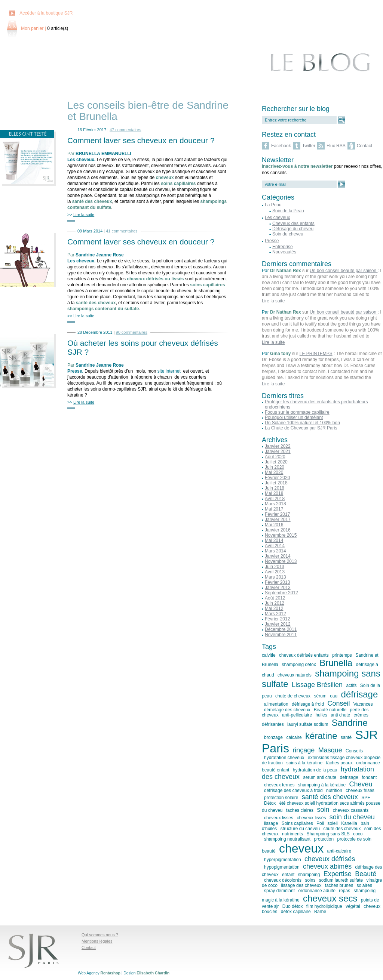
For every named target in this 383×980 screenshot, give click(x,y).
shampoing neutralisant (287, 839)
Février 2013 (277, 582)
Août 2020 (275, 457)
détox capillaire (296, 912)
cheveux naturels (295, 675)
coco (358, 834)
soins (310, 880)
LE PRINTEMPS (316, 354)
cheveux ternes (279, 785)
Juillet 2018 (276, 483)
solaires (364, 885)
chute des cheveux (342, 829)
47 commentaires (125, 130)
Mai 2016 (274, 525)
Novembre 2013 (281, 561)
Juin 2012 (275, 603)
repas (344, 891)
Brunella (336, 663)
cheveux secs (330, 898)
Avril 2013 (275, 572)
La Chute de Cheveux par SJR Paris (301, 428)
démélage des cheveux (287, 710)
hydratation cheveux (284, 758)
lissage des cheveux (301, 885)
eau (334, 696)
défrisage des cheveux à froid (293, 791)
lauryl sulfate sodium (308, 724)
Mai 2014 (274, 540)
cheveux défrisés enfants (304, 655)
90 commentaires (132, 332)
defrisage (349, 777)
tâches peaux (339, 763)
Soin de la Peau (288, 211)
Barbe (320, 912)
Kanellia (349, 823)
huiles (321, 715)
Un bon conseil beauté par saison (344, 271)
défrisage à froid (308, 704)
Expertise (338, 874)
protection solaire (281, 798)
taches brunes (339, 885)
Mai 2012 (274, 608)
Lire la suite (273, 301)
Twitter (309, 146)
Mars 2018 (275, 504)
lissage (271, 823)
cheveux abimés (327, 866)
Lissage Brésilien (317, 685)
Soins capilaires (297, 823)
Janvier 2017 (278, 520)
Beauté (366, 874)
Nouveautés (284, 252)
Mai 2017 (274, 509)
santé (346, 737)
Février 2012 (277, 619)
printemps (342, 655)
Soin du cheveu (288, 234)
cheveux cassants (351, 810)
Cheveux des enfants (293, 224)
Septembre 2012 (281, 593)
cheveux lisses (279, 818)
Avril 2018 (275, 499)
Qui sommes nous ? (100, 935)
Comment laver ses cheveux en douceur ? (141, 140)
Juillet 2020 (276, 462)
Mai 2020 (274, 472)
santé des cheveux (330, 797)
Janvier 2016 (278, 530)
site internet (169, 371)
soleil (332, 823)
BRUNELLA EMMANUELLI (103, 154)
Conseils (354, 751)
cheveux (301, 848)
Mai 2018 (274, 493)
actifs (351, 685)
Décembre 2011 (281, 629)
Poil (320, 823)
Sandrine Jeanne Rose (100, 255)
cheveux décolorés (283, 880)
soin (323, 810)
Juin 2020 (275, 467)
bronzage (273, 737)
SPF (366, 798)
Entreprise (283, 247)
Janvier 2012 (278, 624)
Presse (75, 371)
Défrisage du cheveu (293, 229)
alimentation (276, 704)
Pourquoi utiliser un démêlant (294, 417)
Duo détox (293, 906)
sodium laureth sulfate (341, 880)
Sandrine (350, 723)
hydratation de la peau (315, 770)
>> (81, 215)
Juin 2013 (275, 567)
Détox (270, 803)
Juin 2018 (275, 488)
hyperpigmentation (283, 860)
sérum (320, 696)
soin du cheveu (352, 817)
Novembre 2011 (281, 635)
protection (324, 839)
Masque (330, 750)
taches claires (300, 810)
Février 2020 (277, 478)
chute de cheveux (293, 696)
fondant (369, 777)
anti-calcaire (339, 851)
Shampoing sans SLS (328, 834)
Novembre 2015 (281, 535)
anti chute (340, 715)
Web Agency (99, 973)
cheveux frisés (360, 791)
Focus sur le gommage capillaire (297, 412)
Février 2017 (277, 514)
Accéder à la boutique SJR (46, 13)
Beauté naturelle (330, 710)
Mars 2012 (275, 614)
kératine (321, 736)
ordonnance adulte (317, 891)
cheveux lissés (311, 818)
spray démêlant (279, 891)
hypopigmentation (282, 867)
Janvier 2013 (278, 588)
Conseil (338, 703)
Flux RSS (336, 146)
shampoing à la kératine (322, 785)
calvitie (269, 655)
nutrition (334, 791)
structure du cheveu (300, 829)
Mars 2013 (275, 577)
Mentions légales (97, 941)
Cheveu (361, 784)
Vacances (363, 704)
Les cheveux (81, 160)
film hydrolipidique (324, 906)
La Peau (273, 205)
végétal (353, 906)
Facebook (281, 146)
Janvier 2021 (278, 452)
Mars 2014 (275, 551)
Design (146, 973)
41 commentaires (122, 231)
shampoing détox (299, 665)
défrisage (360, 694)
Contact (364, 146)
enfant (288, 875)
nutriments (292, 834)
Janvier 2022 (278, 446)
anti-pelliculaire (297, 715)
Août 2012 (275, 598)
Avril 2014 (275, 546)
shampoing (309, 875)
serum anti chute (320, 777)
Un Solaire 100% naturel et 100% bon (302, 423)
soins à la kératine (304, 763)
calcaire (294, 737)
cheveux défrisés (330, 859)
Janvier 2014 (278, 556)
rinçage (304, 750)
